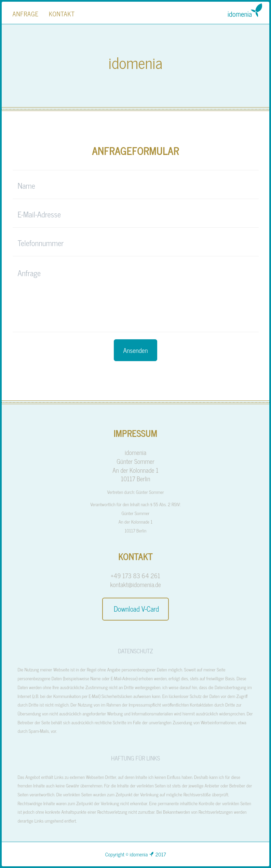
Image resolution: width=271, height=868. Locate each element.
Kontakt (62, 14)
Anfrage (26, 14)
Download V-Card (135, 609)
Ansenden (136, 350)
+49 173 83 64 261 (135, 575)
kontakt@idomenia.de (135, 584)
